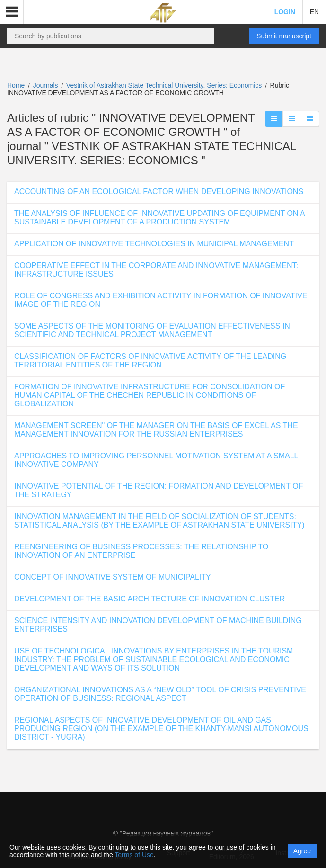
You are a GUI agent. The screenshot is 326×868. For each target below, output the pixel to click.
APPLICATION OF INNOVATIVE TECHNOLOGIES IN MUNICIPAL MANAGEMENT (154, 244)
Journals (46, 85)
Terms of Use (134, 855)
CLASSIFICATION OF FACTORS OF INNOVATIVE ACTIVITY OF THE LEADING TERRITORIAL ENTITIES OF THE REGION (150, 361)
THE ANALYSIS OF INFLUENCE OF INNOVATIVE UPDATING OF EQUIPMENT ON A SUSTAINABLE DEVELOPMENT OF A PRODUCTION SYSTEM (159, 218)
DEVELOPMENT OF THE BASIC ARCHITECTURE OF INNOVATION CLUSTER (150, 599)
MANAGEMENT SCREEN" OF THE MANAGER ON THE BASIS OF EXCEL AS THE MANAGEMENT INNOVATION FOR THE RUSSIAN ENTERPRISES (156, 430)
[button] (12, 12)
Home (16, 85)
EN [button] (314, 12)
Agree (302, 851)
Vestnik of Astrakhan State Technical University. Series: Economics (165, 85)
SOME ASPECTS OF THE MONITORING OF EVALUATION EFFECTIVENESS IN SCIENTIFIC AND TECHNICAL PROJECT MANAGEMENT (152, 330)
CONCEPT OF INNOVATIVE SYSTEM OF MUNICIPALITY (113, 577)
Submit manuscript (284, 36)
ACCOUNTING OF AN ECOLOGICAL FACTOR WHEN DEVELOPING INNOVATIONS (159, 192)
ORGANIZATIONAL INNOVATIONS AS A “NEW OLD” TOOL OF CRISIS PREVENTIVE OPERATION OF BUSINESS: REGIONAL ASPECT (160, 694)
